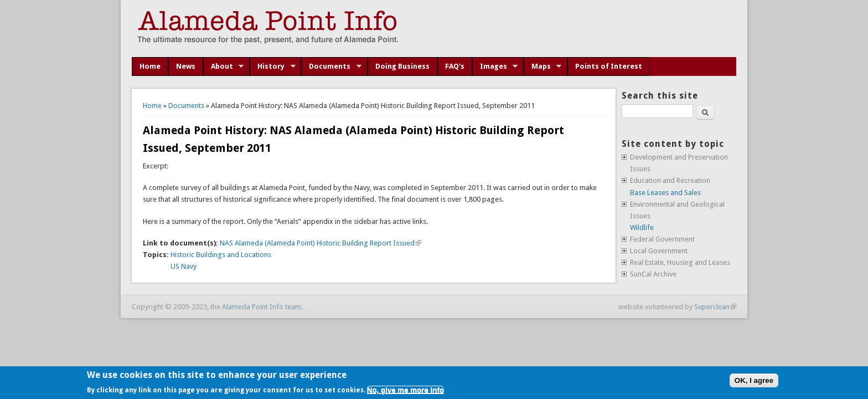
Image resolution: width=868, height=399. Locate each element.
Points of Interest (609, 66)
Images (495, 66)
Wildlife (642, 227)
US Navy (184, 266)
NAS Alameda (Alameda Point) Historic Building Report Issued (321, 243)
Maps (543, 66)
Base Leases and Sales (665, 193)
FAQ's (455, 66)
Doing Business (402, 66)
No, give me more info (405, 390)
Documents (331, 66)
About (224, 66)
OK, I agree (754, 380)
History (273, 66)
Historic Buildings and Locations (221, 255)
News (186, 66)
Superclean (715, 307)
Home (150, 66)
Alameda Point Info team (262, 307)
